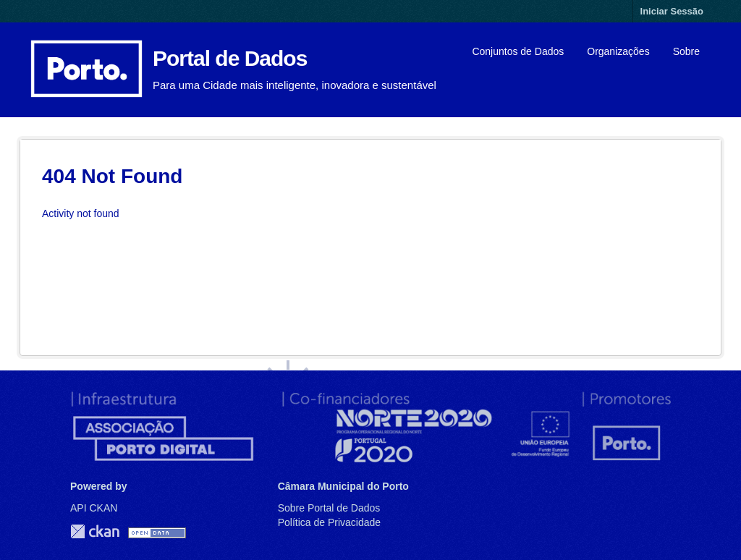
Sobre (686, 51)
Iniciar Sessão (672, 11)
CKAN (95, 531)
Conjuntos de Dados (518, 51)
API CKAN (94, 508)
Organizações (618, 51)
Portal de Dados (230, 58)
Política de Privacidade (329, 522)
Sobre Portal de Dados (329, 508)
